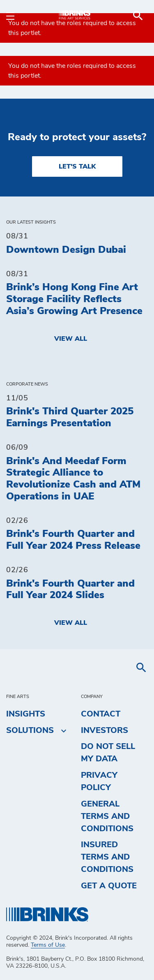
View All (71, 339)
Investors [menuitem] (105, 730)
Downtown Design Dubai (66, 250)
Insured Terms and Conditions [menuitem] (107, 857)
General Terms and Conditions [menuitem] (107, 816)
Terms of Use (48, 945)
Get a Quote (109, 886)
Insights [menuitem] (26, 714)
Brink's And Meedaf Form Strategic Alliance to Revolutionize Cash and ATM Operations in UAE (73, 479)
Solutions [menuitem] (30, 730)
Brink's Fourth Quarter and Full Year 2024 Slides (70, 590)
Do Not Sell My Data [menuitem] (108, 753)
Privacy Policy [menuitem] (99, 781)
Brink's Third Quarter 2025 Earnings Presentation (70, 417)
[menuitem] (138, 16)
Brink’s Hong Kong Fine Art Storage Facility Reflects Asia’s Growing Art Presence (74, 299)
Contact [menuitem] (101, 714)
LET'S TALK (77, 166)
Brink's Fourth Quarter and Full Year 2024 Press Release (73, 540)
